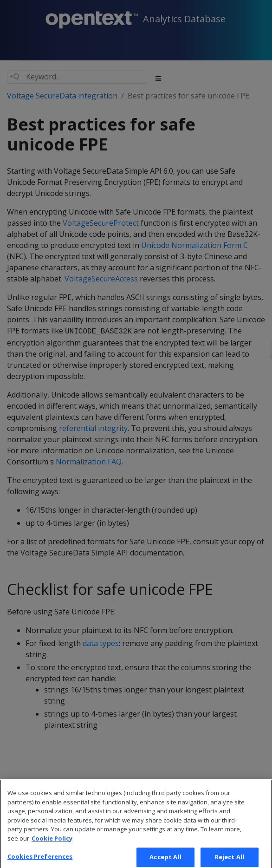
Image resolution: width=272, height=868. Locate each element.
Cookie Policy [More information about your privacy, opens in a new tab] (52, 843)
